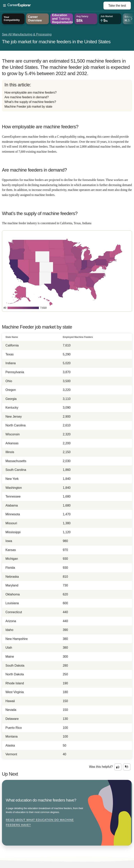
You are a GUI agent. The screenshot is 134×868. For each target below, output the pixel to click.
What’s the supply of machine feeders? (30, 102)
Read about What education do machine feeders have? (40, 822)
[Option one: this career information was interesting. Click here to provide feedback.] (118, 767)
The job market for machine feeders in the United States (56, 42)
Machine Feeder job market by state (28, 107)
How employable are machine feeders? (31, 93)
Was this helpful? (101, 767)
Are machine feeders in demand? (27, 97)
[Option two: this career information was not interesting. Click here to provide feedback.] (127, 767)
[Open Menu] (53, 6)
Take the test (117, 6)
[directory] (67, 96)
